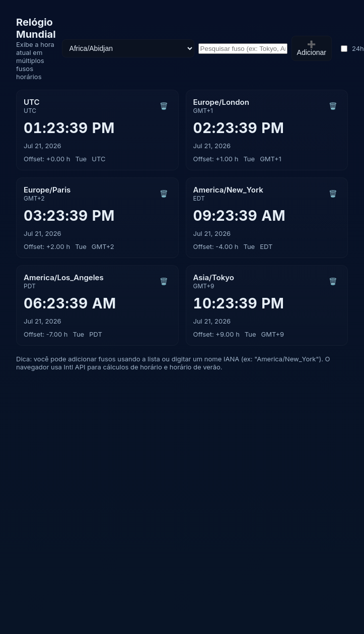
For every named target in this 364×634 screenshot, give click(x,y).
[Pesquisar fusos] (243, 49)
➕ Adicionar (312, 48)
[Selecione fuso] (128, 48)
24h (352, 48)
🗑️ (164, 106)
